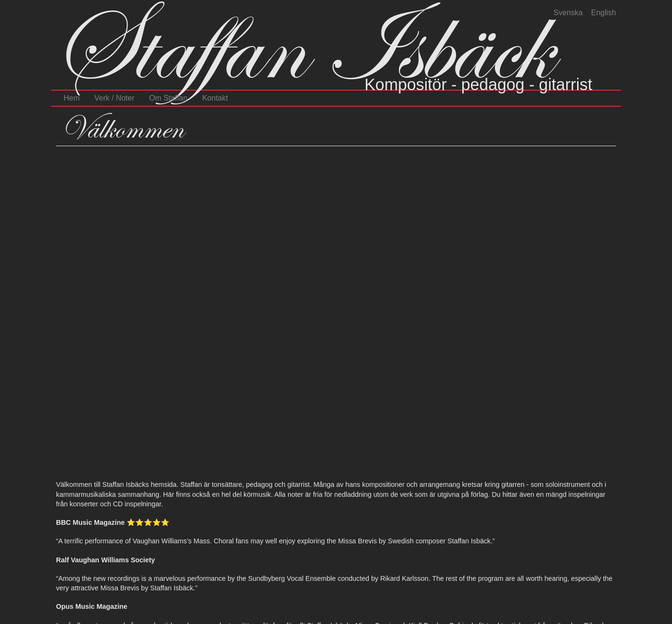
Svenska (568, 13)
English (604, 13)
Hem (72, 98)
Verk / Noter (114, 98)
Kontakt (215, 98)
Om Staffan (168, 98)
